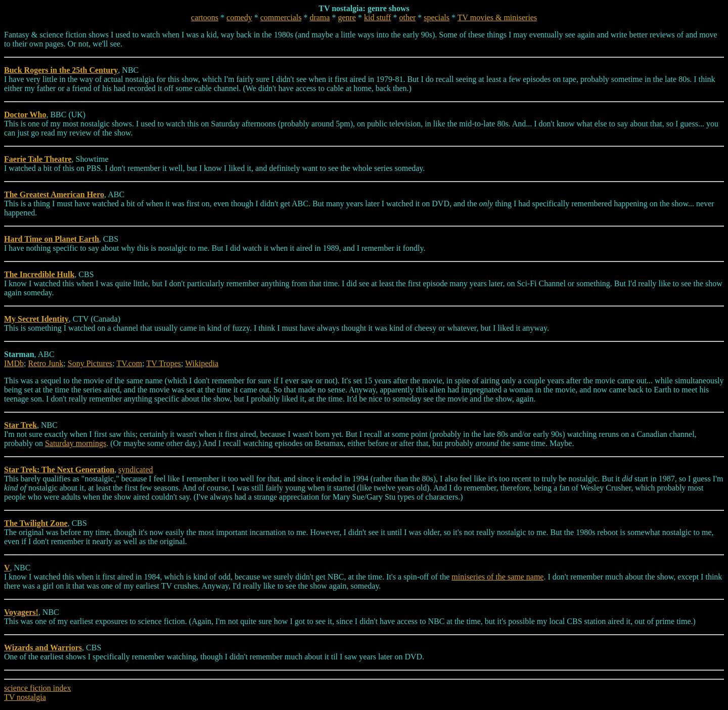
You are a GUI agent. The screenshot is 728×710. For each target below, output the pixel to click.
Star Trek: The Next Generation (59, 470)
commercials (281, 17)
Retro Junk (46, 363)
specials (437, 17)
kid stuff (377, 17)
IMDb (14, 363)
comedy (239, 17)
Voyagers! (21, 612)
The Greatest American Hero (54, 194)
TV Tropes (164, 363)
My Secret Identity (36, 319)
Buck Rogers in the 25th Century (61, 70)
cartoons (205, 17)
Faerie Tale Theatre (38, 159)
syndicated (135, 470)
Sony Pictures (90, 363)
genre (347, 17)
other (407, 17)
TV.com (129, 363)
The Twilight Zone (36, 523)
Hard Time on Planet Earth (52, 239)
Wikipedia (202, 363)
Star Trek (20, 425)
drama (320, 17)
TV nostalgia (25, 697)
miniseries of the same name (497, 577)
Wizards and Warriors (43, 648)
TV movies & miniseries (497, 17)
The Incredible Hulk (39, 274)
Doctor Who (25, 115)
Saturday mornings (76, 443)
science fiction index (37, 688)
